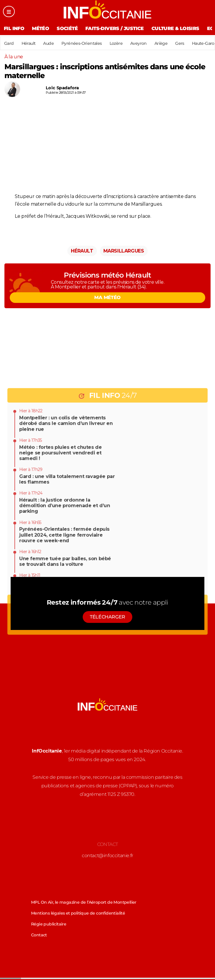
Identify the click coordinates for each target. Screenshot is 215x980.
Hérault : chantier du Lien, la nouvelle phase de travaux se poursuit (64, 694)
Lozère (116, 43)
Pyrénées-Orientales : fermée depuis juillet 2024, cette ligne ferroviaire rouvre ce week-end (64, 643)
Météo (40, 28)
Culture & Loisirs (175, 28)
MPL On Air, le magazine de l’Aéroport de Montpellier (84, 902)
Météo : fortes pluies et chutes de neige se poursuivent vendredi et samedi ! (60, 561)
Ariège (161, 43)
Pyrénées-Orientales (82, 43)
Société (67, 28)
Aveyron (139, 43)
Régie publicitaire (49, 924)
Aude (48, 43)
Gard (9, 43)
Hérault (29, 43)
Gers (180, 43)
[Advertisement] (108, 147)
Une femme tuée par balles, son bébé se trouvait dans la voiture (65, 670)
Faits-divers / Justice (115, 28)
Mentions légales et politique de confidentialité (78, 913)
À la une (14, 57)
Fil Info (14, 28)
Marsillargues (124, 251)
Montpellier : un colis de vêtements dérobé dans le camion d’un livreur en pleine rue (66, 532)
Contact (39, 935)
